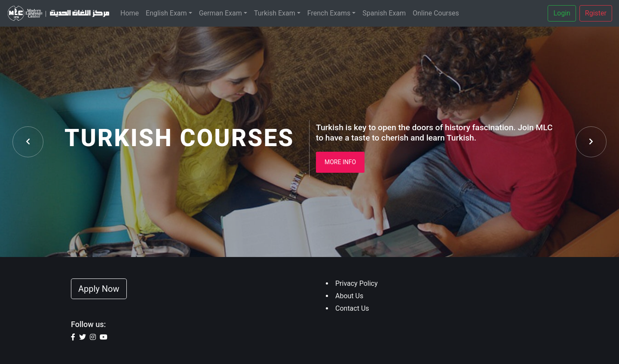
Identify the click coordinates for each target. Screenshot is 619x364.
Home (130, 13)
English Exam (166, 13)
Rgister (596, 13)
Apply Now (99, 289)
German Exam (221, 13)
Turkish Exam (275, 13)
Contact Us (352, 308)
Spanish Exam (384, 13)
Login (562, 13)
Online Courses (436, 13)
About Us (349, 296)
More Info (340, 162)
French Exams (329, 13)
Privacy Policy (357, 283)
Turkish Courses (179, 138)
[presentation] (28, 142)
